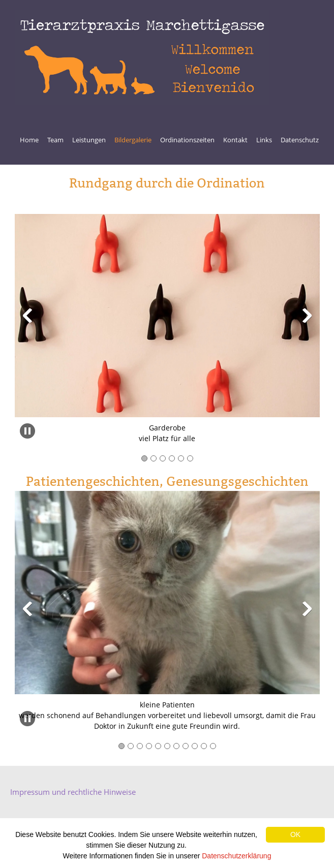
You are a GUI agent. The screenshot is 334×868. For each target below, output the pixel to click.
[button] (27, 316)
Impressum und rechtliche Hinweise (73, 792)
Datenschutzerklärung (236, 856)
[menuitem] (29, 141)
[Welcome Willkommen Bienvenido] (142, 58)
